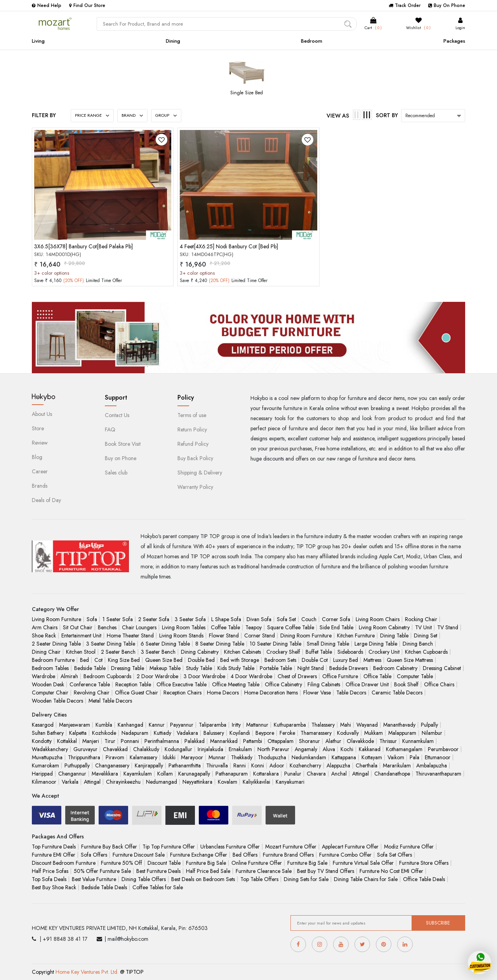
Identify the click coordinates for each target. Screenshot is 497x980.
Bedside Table (90, 668)
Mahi (346, 725)
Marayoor (192, 757)
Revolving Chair (92, 693)
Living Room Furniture (56, 619)
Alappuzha (338, 765)
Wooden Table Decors (57, 701)
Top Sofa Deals (49, 879)
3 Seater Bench (158, 652)
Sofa (92, 619)
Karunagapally (194, 774)
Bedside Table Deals (104, 887)
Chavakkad (115, 749)
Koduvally (348, 733)
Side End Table (336, 627)
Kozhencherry (305, 765)
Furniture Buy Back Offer (109, 847)
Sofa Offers (94, 855)
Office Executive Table (182, 684)
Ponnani (130, 741)
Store (38, 428)
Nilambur (432, 733)
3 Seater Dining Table (111, 644)
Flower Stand (224, 635)
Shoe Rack (44, 635)
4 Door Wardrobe (251, 676)
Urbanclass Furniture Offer (230, 847)
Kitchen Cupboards (426, 652)
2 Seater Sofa (154, 619)
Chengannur (72, 774)
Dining (173, 41)
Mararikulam (397, 765)
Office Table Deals (424, 879)
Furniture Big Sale (206, 863)
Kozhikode (104, 733)
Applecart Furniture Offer (350, 847)
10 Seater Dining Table (275, 644)
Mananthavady (399, 725)
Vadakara (187, 733)
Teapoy (254, 627)
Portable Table (276, 668)
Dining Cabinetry (200, 652)
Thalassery (323, 725)
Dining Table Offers (144, 879)
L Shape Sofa (226, 619)
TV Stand (448, 627)
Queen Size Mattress (410, 660)
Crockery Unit (384, 652)
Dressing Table (128, 668)
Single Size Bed (247, 93)
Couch (309, 619)
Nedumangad (162, 782)
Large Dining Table (376, 644)
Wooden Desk (48, 684)
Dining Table (394, 635)
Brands (40, 486)
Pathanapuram (232, 774)
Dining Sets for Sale (306, 879)
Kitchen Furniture (356, 635)
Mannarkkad (224, 741)
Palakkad (195, 741)
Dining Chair (46, 652)
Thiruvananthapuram (438, 774)
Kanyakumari (290, 782)
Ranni (240, 765)
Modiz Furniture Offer (409, 847)
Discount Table (164, 863)
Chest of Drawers (297, 676)
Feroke (287, 733)
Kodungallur (178, 749)
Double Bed (201, 660)
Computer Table (415, 676)
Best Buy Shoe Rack (54, 887)
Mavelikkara (105, 774)
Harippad (42, 774)
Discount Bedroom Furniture (64, 863)
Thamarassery (316, 733)
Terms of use (192, 415)
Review (40, 443)
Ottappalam (281, 741)
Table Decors (351, 693)
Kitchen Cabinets (242, 652)
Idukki (169, 757)
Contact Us (117, 415)
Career (40, 471)
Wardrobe (43, 676)
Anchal (339, 774)
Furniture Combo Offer (345, 855)
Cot (98, 660)
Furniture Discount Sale (139, 855)
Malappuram (402, 733)
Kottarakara (266, 774)
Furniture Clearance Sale (264, 871)
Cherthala (367, 765)
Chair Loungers (139, 627)
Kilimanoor (44, 782)
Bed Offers (245, 855)
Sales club (116, 473)
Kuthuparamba (290, 725)
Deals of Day (46, 500)
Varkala (70, 782)
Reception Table (133, 684)
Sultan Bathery (48, 733)
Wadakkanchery (50, 749)
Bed (84, 660)
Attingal (361, 774)
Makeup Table (165, 668)
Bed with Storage (240, 660)
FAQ (110, 429)
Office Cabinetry (283, 684)
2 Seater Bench (118, 652)
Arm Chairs (45, 627)
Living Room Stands (181, 635)
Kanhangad (130, 725)
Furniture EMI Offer (54, 855)
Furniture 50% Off (122, 863)
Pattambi (253, 741)
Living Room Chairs (378, 619)
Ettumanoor (438, 757)
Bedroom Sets (280, 660)
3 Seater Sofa (190, 619)
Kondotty (42, 741)
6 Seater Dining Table (165, 644)
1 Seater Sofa (118, 619)
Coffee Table (225, 627)
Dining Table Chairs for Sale (366, 879)
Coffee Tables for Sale (158, 887)
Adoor (277, 765)
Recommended (420, 116)
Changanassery (112, 765)
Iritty (236, 725)
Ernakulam (240, 749)
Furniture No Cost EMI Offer (391, 871)
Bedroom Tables (50, 668)
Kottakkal (67, 741)
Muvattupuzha (47, 757)
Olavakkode (360, 741)
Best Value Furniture (94, 879)
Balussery (214, 733)
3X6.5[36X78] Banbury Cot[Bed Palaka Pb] (83, 246)
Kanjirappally (149, 765)
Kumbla (104, 725)
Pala (414, 757)
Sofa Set (286, 619)
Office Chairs (439, 684)
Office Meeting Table (236, 684)
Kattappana (344, 757)
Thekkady (242, 757)
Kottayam (372, 757)
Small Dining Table (328, 644)
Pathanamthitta (185, 765)
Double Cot (315, 660)
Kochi (347, 749)
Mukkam (374, 733)
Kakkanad (370, 749)
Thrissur (388, 741)
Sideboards (350, 652)
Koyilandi (240, 733)
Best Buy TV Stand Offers (326, 871)
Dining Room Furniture (306, 635)
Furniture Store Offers (424, 863)
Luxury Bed (346, 660)
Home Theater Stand (130, 635)
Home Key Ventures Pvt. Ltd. (87, 972)
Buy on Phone (121, 458)
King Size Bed (124, 660)
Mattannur (257, 725)
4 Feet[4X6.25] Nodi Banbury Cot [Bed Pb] (229, 246)
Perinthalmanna (162, 741)
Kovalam (228, 782)
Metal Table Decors (110, 701)
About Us (42, 414)
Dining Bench (418, 644)
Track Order (405, 5)
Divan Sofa (259, 619)
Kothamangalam (404, 749)
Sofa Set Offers (394, 855)
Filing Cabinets (324, 684)
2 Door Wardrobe (157, 676)
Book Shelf (406, 684)
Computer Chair (50, 693)
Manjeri (91, 741)
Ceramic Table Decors (397, 693)
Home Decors (223, 693)
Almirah (69, 676)
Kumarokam (45, 765)
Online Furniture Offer (257, 863)
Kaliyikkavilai (256, 782)
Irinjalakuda (210, 749)
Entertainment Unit (81, 635)
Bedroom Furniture (53, 660)
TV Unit (423, 627)
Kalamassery (143, 757)
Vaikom (396, 757)
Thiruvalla (217, 765)
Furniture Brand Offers (288, 855)
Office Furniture (340, 676)
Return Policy (192, 429)
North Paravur (273, 749)
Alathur (333, 741)
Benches (107, 627)
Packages (454, 41)
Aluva (329, 749)
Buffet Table (319, 652)
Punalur (293, 774)
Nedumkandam (309, 757)
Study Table (199, 668)
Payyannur (182, 725)
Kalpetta (78, 733)
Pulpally (429, 725)
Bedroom (312, 41)
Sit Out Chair (78, 627)
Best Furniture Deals (158, 871)
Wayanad (367, 725)
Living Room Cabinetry (384, 627)
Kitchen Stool (81, 652)
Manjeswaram (75, 725)
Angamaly (306, 749)
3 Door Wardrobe (204, 676)
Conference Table (90, 684)
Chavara (316, 774)
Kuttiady (162, 733)
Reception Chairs (182, 693)
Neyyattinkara (197, 782)
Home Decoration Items (271, 693)
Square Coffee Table (291, 627)
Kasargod (43, 725)
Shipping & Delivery (200, 473)
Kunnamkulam (418, 741)
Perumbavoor (443, 749)
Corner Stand (260, 635)
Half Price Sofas (50, 871)
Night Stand (311, 668)
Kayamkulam (138, 774)
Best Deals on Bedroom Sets (203, 879)
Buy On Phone (447, 5)
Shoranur (309, 741)
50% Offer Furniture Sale (102, 871)
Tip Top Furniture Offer (169, 847)
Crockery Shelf (283, 652)
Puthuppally (77, 765)
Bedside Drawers (348, 668)
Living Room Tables (184, 627)
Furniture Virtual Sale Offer (363, 863)
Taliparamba (213, 725)
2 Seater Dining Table (56, 644)
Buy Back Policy (195, 458)
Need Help (47, 5)
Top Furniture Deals (54, 847)
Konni (258, 765)
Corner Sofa (336, 619)
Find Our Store (87, 5)
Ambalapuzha (432, 765)
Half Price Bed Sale (208, 871)
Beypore (265, 733)
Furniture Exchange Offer (199, 855)
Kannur (157, 725)
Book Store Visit (123, 444)
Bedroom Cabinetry (395, 668)
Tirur (110, 741)
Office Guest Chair (136, 693)
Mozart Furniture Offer (291, 847)
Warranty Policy (195, 487)
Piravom (115, 757)
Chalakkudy (146, 749)
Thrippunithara (84, 757)
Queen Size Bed (164, 660)
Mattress (372, 660)
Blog (37, 457)
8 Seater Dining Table (220, 644)
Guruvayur (85, 749)
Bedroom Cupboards (107, 676)
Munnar (217, 757)
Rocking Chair (421, 619)
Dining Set (426, 635)
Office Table (377, 676)
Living (38, 41)
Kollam (165, 774)
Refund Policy (193, 444)
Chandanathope (392, 774)
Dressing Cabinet (442, 668)
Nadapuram (135, 733)
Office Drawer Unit (367, 684)
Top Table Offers (259, 879)
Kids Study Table (236, 668)
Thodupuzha (272, 757)
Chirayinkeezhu (123, 782)
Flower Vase (317, 693)
